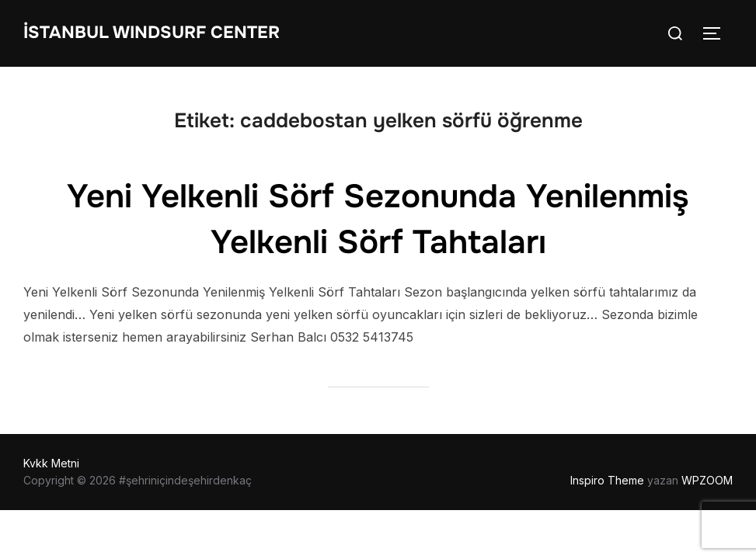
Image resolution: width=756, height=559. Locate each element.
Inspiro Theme (607, 480)
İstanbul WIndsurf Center (152, 33)
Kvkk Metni (51, 463)
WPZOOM (707, 480)
